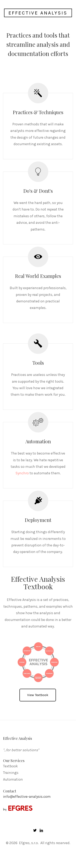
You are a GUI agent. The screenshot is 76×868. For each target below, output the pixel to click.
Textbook (10, 766)
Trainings (11, 773)
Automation (13, 779)
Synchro (22, 473)
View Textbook (38, 695)
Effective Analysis (38, 13)
